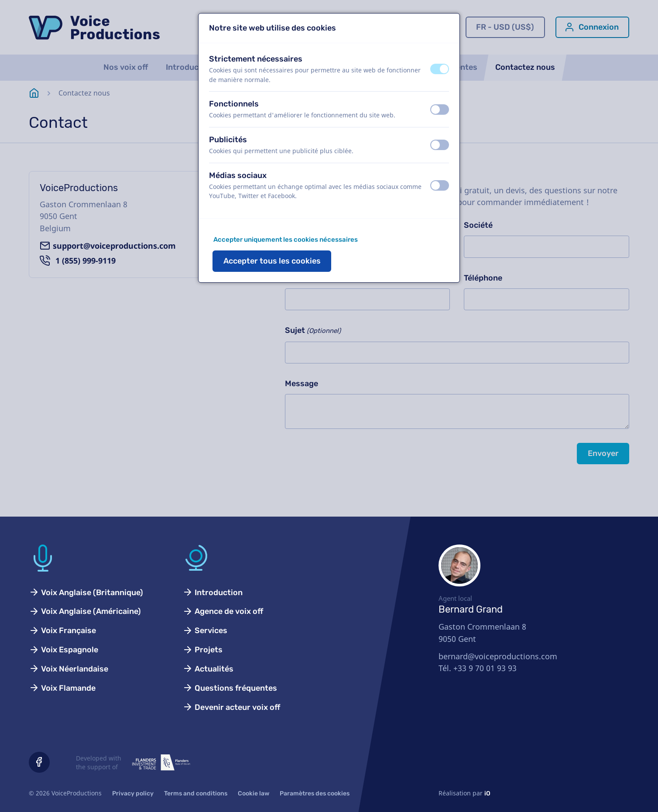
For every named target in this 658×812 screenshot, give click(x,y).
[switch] (440, 69)
